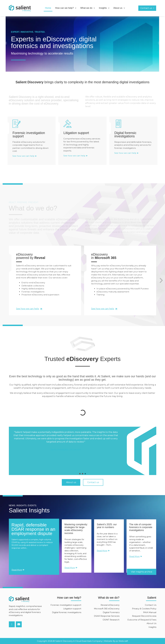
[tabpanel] (83, 448)
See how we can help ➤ (25, 161)
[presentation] (80, 474)
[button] (6, 43)
